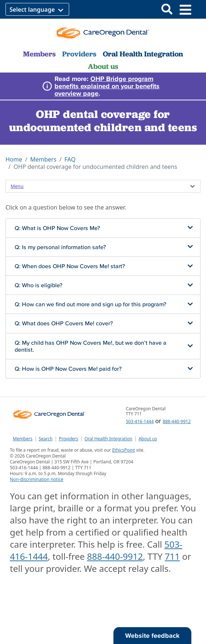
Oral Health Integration (143, 54)
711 (172, 556)
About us (103, 66)
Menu (17, 186)
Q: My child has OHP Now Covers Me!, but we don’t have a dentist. (91, 346)
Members (39, 54)
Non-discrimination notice (37, 479)
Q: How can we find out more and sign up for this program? (90, 304)
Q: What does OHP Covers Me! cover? (64, 323)
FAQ (70, 159)
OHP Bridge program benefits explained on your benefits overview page (107, 86)
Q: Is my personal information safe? (60, 247)
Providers (79, 54)
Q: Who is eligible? (38, 285)
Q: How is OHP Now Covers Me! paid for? (68, 369)
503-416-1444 (140, 421)
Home (14, 159)
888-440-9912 (177, 421)
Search (46, 439)
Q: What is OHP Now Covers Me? (57, 228)
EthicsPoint (123, 450)
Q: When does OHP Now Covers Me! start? (70, 266)
